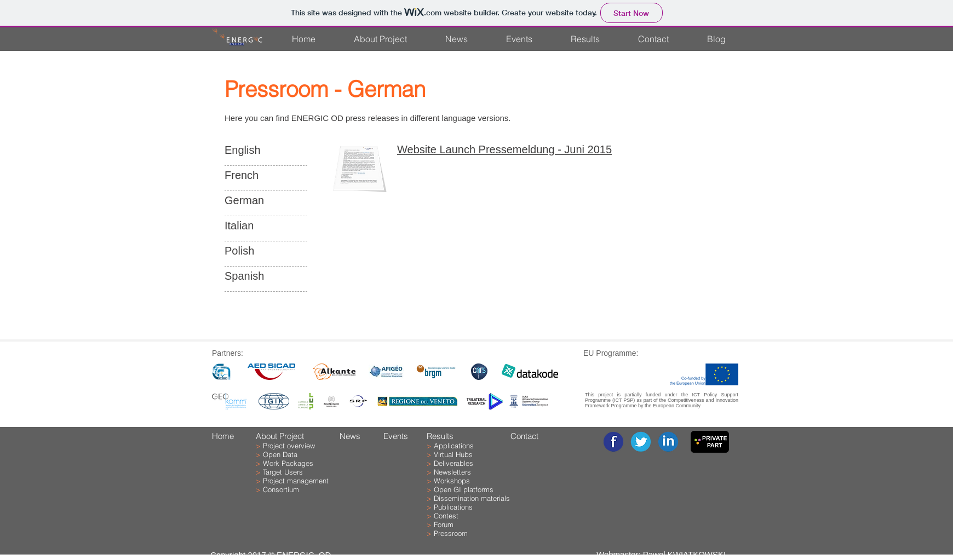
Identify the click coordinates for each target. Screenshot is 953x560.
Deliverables (453, 463)
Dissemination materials (472, 498)
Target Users (283, 472)
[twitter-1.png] (641, 442)
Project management (296, 481)
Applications (454, 446)
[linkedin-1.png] (668, 442)
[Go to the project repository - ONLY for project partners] (710, 442)
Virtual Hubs (453, 454)
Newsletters (452, 472)
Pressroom (451, 533)
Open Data (280, 454)
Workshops (452, 481)
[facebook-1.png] (613, 442)
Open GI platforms (464, 489)
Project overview (289, 446)
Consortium (281, 489)
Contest (446, 516)
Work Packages (288, 463)
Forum (444, 524)
